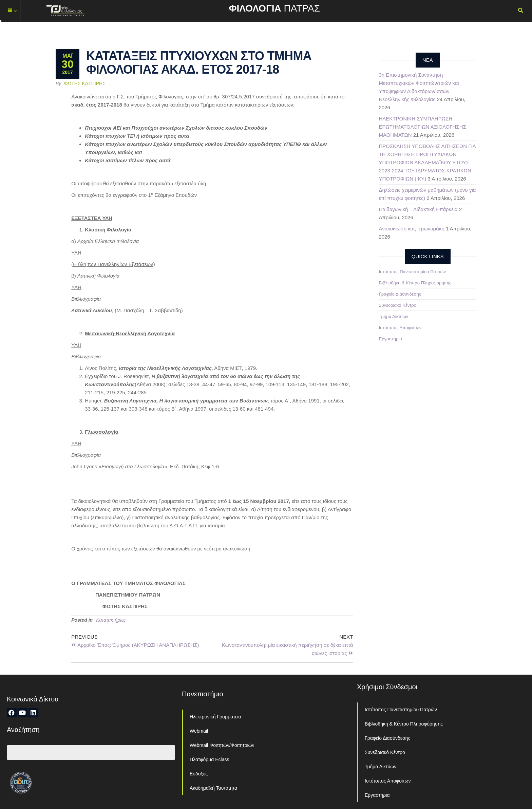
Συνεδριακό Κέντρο (398, 305)
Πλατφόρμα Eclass (209, 759)
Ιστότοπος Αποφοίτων (400, 328)
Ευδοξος (199, 774)
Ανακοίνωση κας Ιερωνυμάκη (412, 229)
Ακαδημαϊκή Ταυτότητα (213, 788)
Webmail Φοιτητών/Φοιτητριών (222, 745)
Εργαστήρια (391, 339)
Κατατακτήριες (111, 620)
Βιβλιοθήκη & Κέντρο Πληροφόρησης (415, 283)
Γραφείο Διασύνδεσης (400, 294)
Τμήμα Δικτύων (394, 316)
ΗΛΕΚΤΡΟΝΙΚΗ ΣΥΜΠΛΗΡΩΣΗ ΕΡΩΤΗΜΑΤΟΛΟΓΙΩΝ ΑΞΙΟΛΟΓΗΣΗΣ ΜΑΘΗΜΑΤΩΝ (423, 127)
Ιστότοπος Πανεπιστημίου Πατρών (413, 272)
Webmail (199, 731)
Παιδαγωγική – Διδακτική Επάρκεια (418, 209)
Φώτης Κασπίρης (85, 83)
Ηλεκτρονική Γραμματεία (215, 717)
